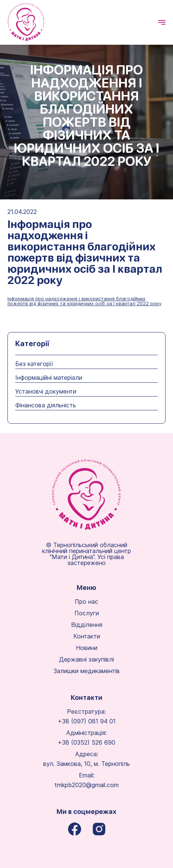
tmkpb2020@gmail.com (86, 785)
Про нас (86, 602)
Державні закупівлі (86, 659)
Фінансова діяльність (46, 405)
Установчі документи (46, 391)
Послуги (87, 613)
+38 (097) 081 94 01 (87, 721)
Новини (87, 648)
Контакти (87, 636)
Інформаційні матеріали (49, 378)
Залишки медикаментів (87, 671)
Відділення (87, 625)
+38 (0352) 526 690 (86, 742)
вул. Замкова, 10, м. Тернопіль (86, 764)
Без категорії (34, 364)
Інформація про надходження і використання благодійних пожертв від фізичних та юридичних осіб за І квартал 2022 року (84, 302)
